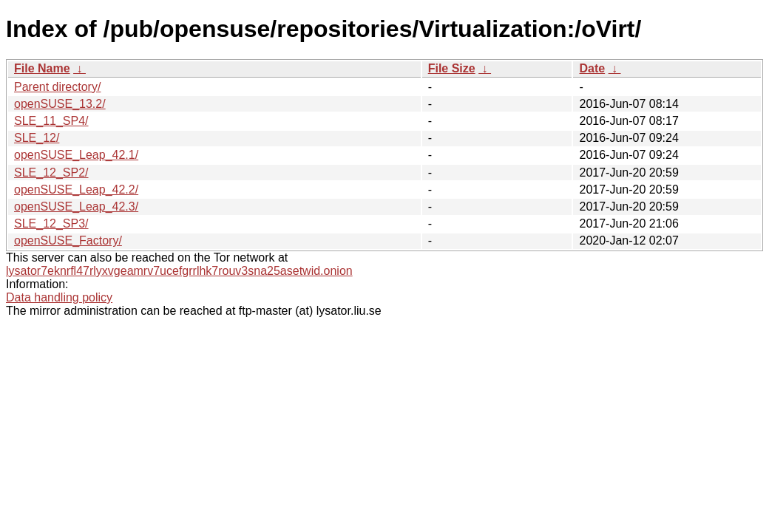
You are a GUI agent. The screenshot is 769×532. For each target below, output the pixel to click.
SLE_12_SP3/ (51, 224)
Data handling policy (59, 297)
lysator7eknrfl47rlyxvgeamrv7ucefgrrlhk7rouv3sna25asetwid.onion (179, 271)
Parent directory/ (57, 87)
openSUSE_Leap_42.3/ (76, 207)
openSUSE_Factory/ (68, 241)
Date (592, 68)
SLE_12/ (37, 138)
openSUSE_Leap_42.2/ (76, 190)
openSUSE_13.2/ (60, 104)
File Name (42, 68)
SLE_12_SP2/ (51, 173)
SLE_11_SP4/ (51, 121)
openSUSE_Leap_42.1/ (76, 155)
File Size (452, 68)
